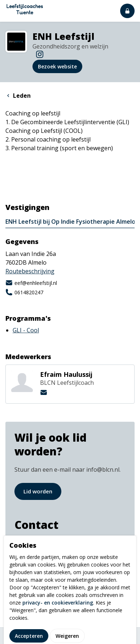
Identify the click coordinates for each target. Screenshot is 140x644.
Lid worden (38, 491)
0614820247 (24, 292)
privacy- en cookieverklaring (58, 628)
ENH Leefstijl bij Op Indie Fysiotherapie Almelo (70, 222)
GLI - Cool (26, 330)
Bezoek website (57, 66)
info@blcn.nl (33, 543)
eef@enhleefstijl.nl (31, 283)
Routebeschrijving (30, 271)
